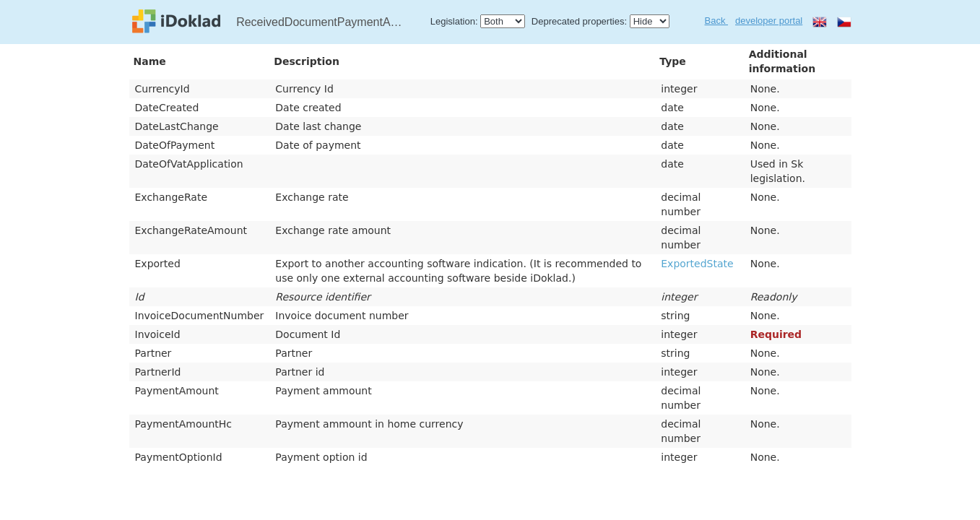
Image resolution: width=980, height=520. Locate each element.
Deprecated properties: (579, 21)
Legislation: (454, 21)
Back (717, 21)
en (820, 22)
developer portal (769, 21)
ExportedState (697, 264)
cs (844, 22)
